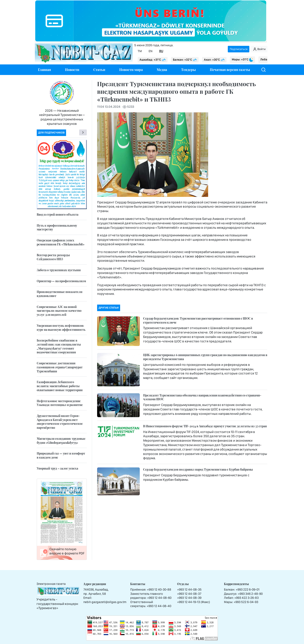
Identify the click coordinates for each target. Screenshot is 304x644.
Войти (259, 49)
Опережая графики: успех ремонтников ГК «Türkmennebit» (61, 242)
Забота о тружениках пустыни (59, 270)
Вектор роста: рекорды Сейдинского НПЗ (53, 257)
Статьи (99, 70)
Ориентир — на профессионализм (61, 281)
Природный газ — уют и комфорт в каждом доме (61, 455)
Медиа (162, 70)
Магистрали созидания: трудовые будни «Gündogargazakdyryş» (61, 441)
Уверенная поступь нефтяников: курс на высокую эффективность (61, 328)
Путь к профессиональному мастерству (57, 227)
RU (161, 51)
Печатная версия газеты (230, 70)
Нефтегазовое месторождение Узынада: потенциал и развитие (60, 403)
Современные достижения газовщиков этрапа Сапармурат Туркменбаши (60, 367)
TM (140, 51)
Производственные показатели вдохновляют (60, 294)
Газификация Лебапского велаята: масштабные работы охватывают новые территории (60, 386)
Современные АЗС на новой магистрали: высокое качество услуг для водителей (59, 311)
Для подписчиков (51, 133)
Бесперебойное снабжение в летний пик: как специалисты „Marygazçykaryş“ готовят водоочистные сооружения (59, 346)
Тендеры (188, 70)
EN (151, 51)
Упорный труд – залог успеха (57, 468)
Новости (72, 70)
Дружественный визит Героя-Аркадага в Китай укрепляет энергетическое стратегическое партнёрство (60, 422)
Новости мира (131, 70)
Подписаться (239, 49)
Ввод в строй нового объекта (58, 214)
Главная (44, 70)
